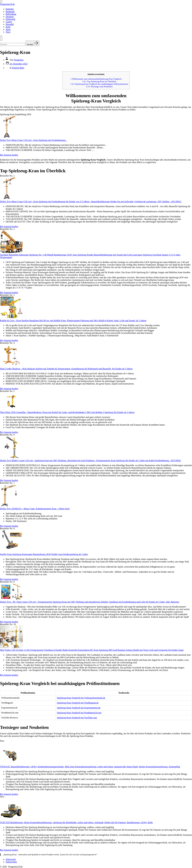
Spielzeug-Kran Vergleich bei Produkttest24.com (79, 713)
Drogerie (10, 17)
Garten (9, 22)
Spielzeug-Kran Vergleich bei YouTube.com (77, 718)
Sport (8, 29)
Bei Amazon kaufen (9, 155)
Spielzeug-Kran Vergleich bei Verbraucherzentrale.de (81, 698)
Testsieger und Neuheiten (99, 86)
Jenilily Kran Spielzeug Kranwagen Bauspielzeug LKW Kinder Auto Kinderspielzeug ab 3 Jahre (44, 554)
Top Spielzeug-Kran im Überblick (99, 81)
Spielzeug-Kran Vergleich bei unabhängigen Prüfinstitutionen (99, 84)
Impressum (11, 859)
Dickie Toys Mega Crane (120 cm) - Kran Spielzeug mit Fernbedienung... (33, 140)
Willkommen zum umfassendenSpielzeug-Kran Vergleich (96, 79)
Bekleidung (11, 14)
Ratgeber (10, 9)
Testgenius (19, 60)
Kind (8, 27)
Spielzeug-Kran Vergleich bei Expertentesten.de (79, 708)
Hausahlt (10, 24)
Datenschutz (11, 862)
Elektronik (11, 19)
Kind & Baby (18, 68)
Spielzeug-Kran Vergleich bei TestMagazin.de (78, 703)
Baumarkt (10, 12)
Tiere (8, 32)
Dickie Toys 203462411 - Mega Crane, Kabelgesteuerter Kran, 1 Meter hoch (35, 509)
